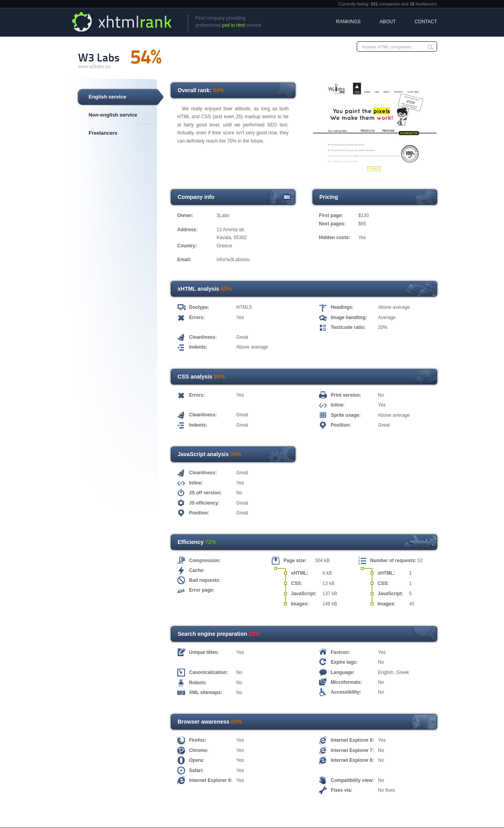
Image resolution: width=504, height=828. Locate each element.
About (388, 22)
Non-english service (113, 115)
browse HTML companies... (388, 47)
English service (107, 97)
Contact (426, 22)
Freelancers (103, 133)
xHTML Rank (123, 22)
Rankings (348, 22)
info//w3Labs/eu (233, 260)
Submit (431, 46)
